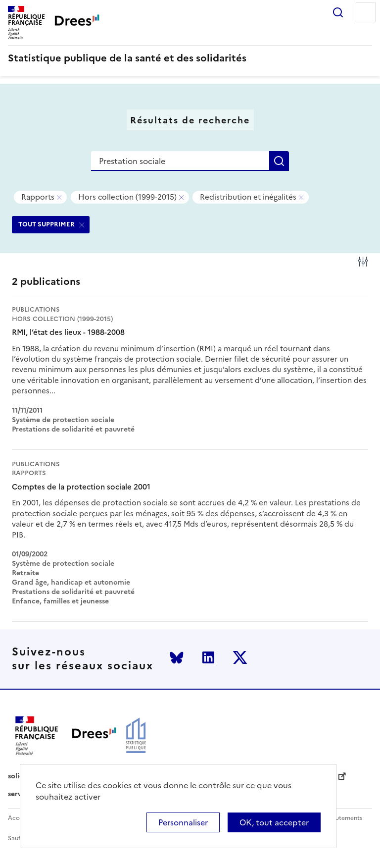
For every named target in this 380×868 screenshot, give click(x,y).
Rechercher (338, 12)
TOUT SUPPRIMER (47, 224)
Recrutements (342, 818)
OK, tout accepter (274, 822)
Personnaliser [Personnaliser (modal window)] (183, 822)
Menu (366, 12)
